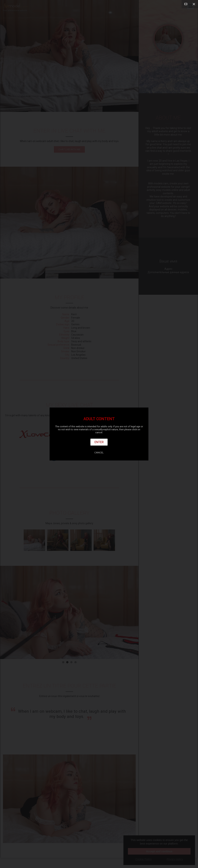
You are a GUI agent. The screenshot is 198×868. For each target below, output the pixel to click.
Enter (99, 442)
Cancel (99, 453)
